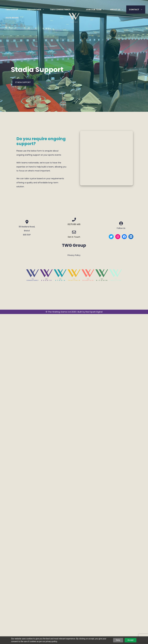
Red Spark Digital (94, 312)
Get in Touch (74, 237)
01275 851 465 (74, 224)
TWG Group (15, 10)
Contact (137, 10)
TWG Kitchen (37, 10)
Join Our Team (97, 10)
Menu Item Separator (80, 10)
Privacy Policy (74, 255)
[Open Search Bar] (6, 26)
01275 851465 (12, 18)
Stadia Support (23, 82)
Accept (130, 640)
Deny (118, 640)
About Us (118, 10)
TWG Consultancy (63, 10)
